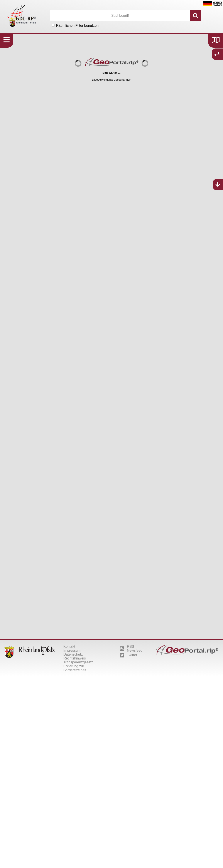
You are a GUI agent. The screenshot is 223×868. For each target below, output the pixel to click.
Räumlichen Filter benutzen (77, 26)
